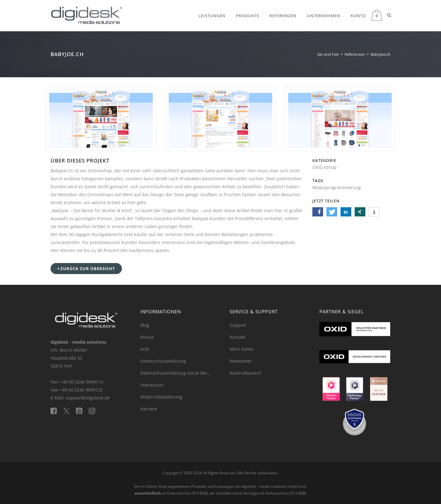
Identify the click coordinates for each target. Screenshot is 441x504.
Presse (147, 337)
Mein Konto (241, 349)
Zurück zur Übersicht (86, 269)
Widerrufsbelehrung (161, 397)
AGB (145, 349)
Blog (145, 325)
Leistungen (212, 16)
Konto (358, 16)
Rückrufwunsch (246, 373)
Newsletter (241, 361)
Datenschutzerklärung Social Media (177, 373)
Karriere (149, 409)
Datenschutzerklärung (163, 361)
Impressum (152, 385)
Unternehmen (324, 16)
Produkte (247, 16)
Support (238, 325)
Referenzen (283, 16)
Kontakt (237, 337)
